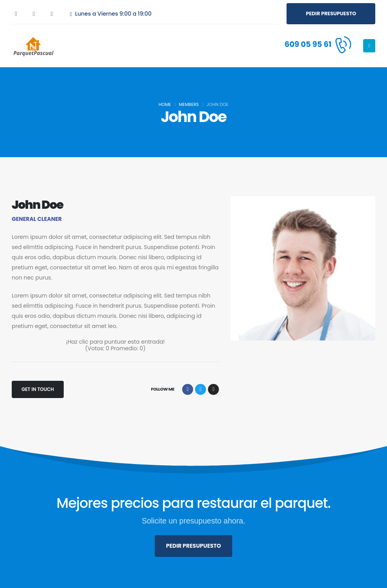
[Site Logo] (33, 46)
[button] (331, 13)
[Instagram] (52, 14)
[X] (34, 14)
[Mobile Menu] (369, 46)
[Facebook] (16, 14)
